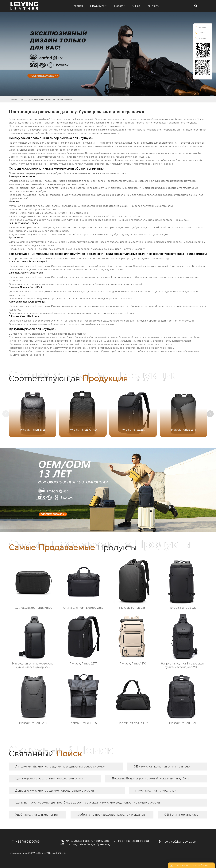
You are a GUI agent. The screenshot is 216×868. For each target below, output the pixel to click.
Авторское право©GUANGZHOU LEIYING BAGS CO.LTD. (38, 853)
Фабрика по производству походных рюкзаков (111, 815)
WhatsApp (200, 38)
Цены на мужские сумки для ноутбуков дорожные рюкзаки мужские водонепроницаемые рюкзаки (88, 803)
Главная (14, 99)
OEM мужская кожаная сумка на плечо (162, 767)
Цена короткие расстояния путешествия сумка (49, 778)
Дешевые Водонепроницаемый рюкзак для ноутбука (150, 778)
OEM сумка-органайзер (181, 815)
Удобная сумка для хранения (37, 815)
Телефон (200, 33)
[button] (210, 414)
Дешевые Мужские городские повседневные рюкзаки (55, 791)
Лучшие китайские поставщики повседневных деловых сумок (60, 767)
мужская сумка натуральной (156, 791)
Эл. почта (200, 27)
